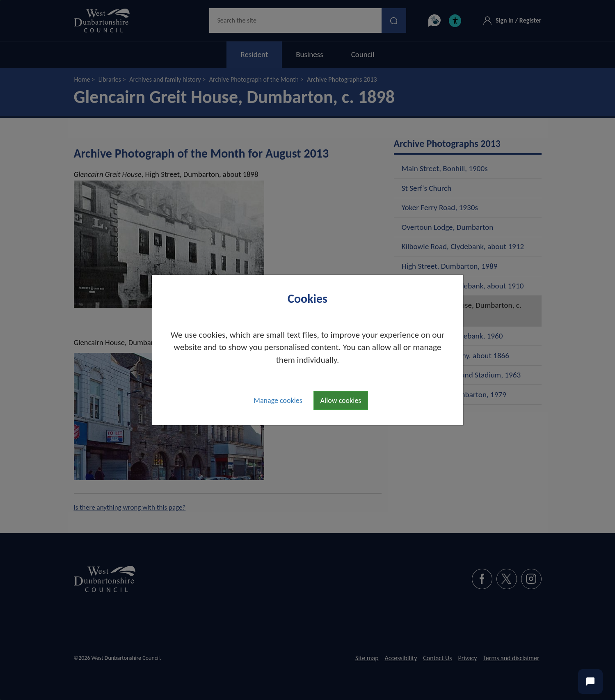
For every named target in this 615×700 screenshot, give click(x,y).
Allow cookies (341, 400)
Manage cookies (278, 400)
